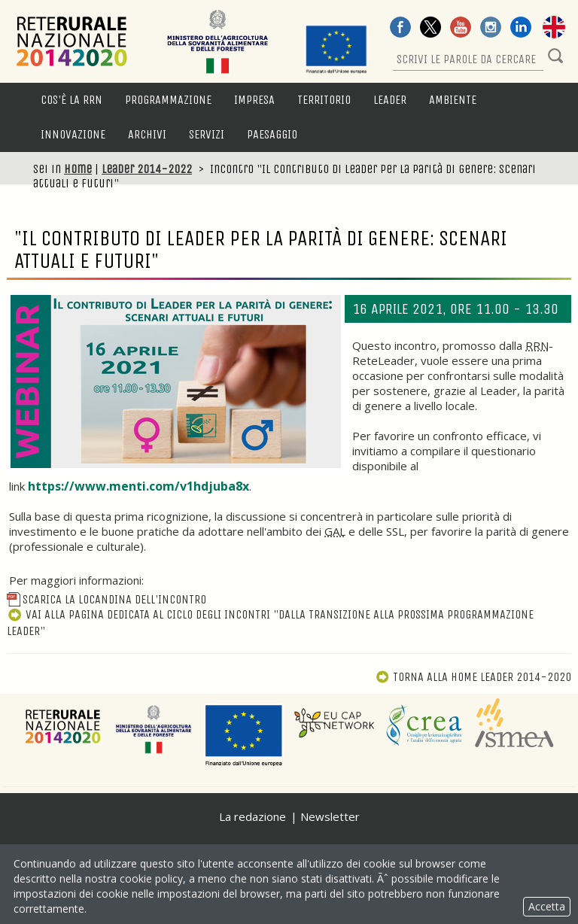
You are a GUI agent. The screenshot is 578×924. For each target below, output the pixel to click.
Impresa (254, 100)
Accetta (547, 906)
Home (78, 169)
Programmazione (168, 100)
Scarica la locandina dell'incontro (106, 599)
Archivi (147, 134)
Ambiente (453, 100)
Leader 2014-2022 (147, 169)
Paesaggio (272, 134)
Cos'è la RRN (71, 100)
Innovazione (73, 134)
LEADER (390, 100)
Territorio (324, 100)
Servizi (207, 134)
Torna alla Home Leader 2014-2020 (473, 677)
